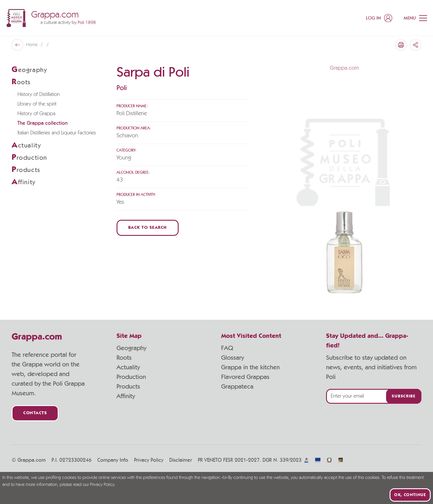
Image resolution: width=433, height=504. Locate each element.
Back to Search (148, 228)
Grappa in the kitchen (250, 367)
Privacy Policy (149, 460)
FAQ (227, 348)
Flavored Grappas (245, 377)
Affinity (126, 396)
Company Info (113, 460)
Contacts (35, 413)
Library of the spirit (37, 104)
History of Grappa (36, 114)
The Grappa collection (43, 123)
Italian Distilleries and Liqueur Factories (57, 133)
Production (131, 377)
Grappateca (237, 387)
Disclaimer (181, 460)
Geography (131, 348)
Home (32, 45)
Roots (124, 358)
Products (128, 387)
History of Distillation (39, 94)
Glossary (233, 358)
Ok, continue (410, 495)
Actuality (128, 367)
